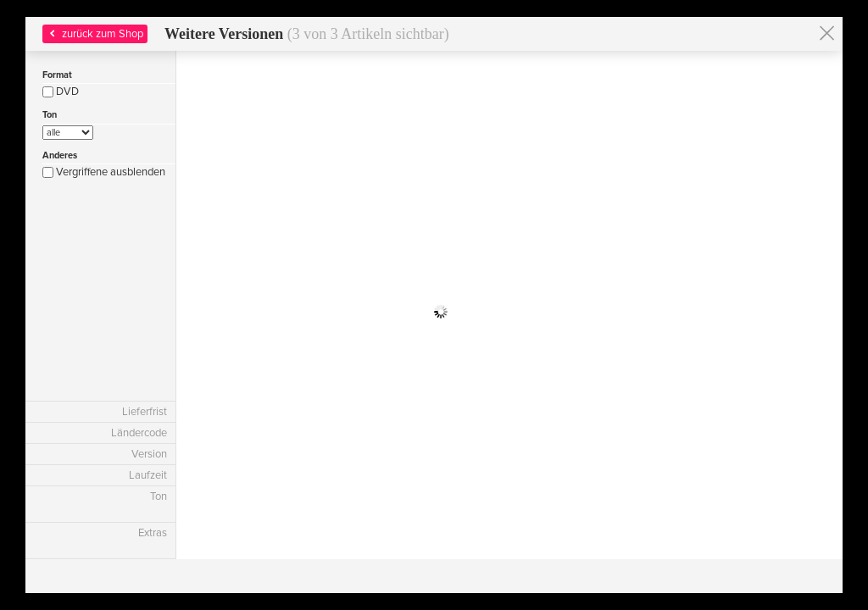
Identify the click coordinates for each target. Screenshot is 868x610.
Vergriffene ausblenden (104, 172)
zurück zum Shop (95, 34)
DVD (61, 91)
